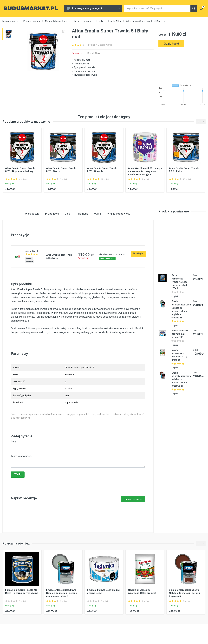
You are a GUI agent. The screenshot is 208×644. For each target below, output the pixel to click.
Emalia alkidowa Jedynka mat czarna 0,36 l (180, 334)
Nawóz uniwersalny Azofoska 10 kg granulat (142, 591)
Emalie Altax (115, 21)
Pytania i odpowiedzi (119, 214)
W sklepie (138, 254)
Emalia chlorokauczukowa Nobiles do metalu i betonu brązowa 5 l (181, 379)
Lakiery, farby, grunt (82, 21)
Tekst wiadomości (21, 456)
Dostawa (30, 262)
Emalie (100, 21)
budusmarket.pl (10, 21)
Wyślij (18, 474)
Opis (67, 214)
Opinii (97, 214)
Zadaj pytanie (105, 45)
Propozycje (52, 214)
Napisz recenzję (133, 499)
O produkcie (32, 214)
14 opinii (91, 45)
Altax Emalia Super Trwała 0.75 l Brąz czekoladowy (20, 170)
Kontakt (29, 258)
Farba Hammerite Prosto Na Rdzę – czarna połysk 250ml (179, 282)
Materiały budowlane (56, 21)
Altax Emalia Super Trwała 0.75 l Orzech (102, 170)
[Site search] (157, 8)
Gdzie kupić (171, 44)
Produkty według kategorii (93, 8)
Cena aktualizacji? (107, 258)
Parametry (82, 214)
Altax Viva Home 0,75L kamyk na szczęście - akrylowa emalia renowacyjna (145, 171)
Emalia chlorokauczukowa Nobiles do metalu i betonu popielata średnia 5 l (62, 593)
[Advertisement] (182, 64)
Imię (13, 442)
